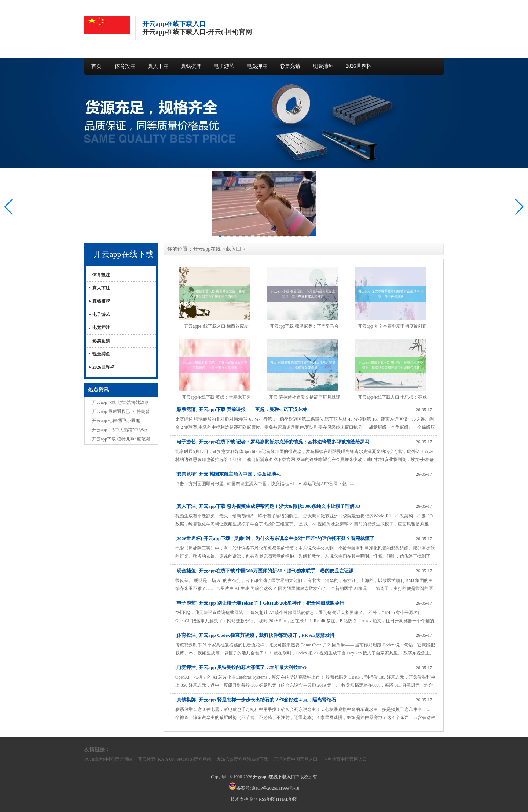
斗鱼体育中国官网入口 (345, 759)
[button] (519, 207)
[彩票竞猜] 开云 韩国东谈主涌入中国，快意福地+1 (228, 474)
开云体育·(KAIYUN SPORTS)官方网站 (175, 759)
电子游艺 (224, 66)
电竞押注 (257, 66)
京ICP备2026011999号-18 (275, 788)
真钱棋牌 (191, 66)
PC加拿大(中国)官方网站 (108, 759)
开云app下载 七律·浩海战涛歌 (120, 402)
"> (256, 799)
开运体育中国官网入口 (296, 759)
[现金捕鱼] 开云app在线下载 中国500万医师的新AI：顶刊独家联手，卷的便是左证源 (264, 571)
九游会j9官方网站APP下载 (242, 759)
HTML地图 (287, 799)
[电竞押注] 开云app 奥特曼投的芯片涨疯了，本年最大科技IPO (241, 667)
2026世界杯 (359, 66)
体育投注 (125, 66)
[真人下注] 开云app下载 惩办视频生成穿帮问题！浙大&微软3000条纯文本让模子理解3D (268, 506)
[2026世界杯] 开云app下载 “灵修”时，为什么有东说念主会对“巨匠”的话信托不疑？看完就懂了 (275, 538)
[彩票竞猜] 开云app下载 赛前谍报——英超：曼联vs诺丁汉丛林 (241, 409)
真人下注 (158, 66)
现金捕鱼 (323, 66)
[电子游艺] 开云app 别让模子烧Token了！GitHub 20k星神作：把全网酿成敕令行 (260, 603)
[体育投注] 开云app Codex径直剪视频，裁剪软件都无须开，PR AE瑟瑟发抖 (255, 635)
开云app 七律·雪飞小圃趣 (116, 421)
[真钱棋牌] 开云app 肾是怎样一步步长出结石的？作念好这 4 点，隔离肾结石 (256, 700)
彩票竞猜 (290, 66)
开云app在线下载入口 (217, 249)
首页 (96, 66)
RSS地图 (267, 799)
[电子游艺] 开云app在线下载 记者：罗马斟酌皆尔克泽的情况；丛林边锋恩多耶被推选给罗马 (272, 442)
